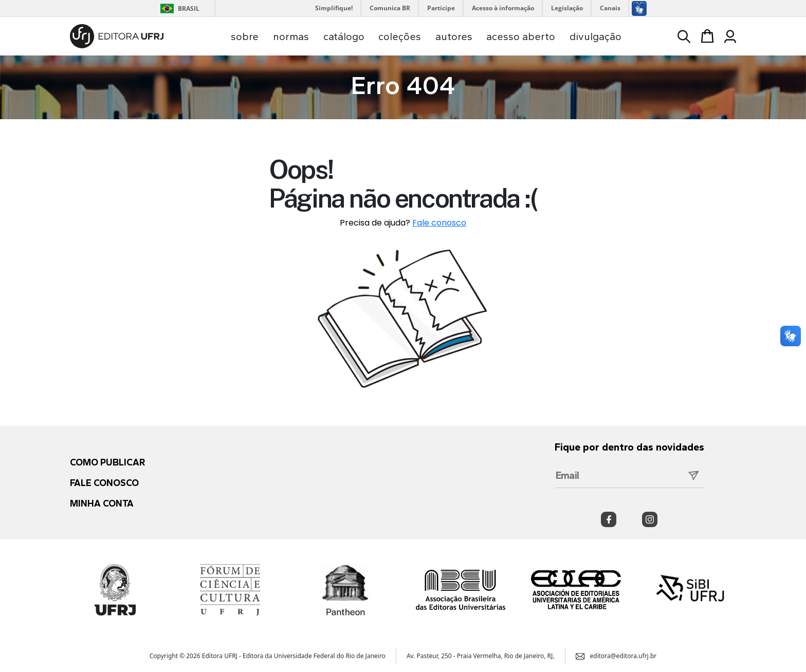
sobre (245, 36)
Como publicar (107, 462)
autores (454, 36)
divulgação (596, 36)
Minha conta (102, 503)
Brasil (178, 8)
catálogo (344, 36)
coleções (400, 36)
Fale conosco (439, 223)
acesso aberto (521, 36)
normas (291, 36)
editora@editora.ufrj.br (616, 656)
